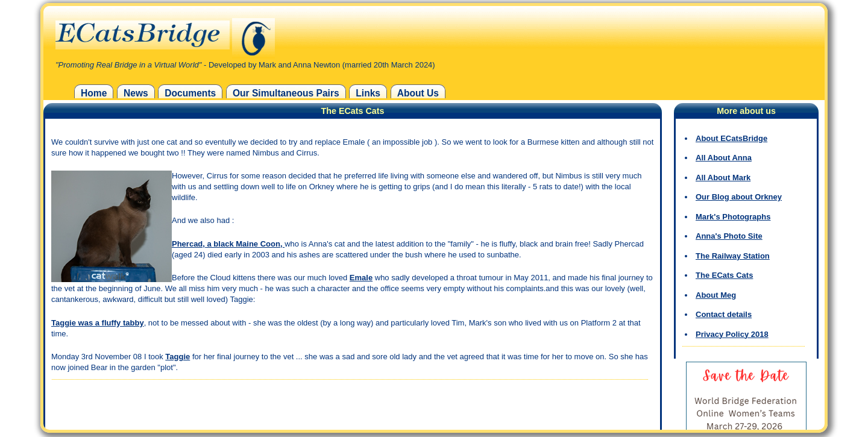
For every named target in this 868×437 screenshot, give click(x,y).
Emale (361, 278)
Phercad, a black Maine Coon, (228, 244)
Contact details (724, 314)
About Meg (716, 295)
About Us (418, 93)
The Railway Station (733, 256)
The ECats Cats (724, 275)
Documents (190, 93)
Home (94, 93)
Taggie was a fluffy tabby (98, 323)
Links (368, 93)
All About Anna (724, 158)
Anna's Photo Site (729, 236)
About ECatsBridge (731, 138)
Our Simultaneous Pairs (286, 93)
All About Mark (723, 178)
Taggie (178, 357)
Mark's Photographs (733, 217)
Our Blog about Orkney (739, 197)
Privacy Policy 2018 (732, 334)
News (136, 93)
